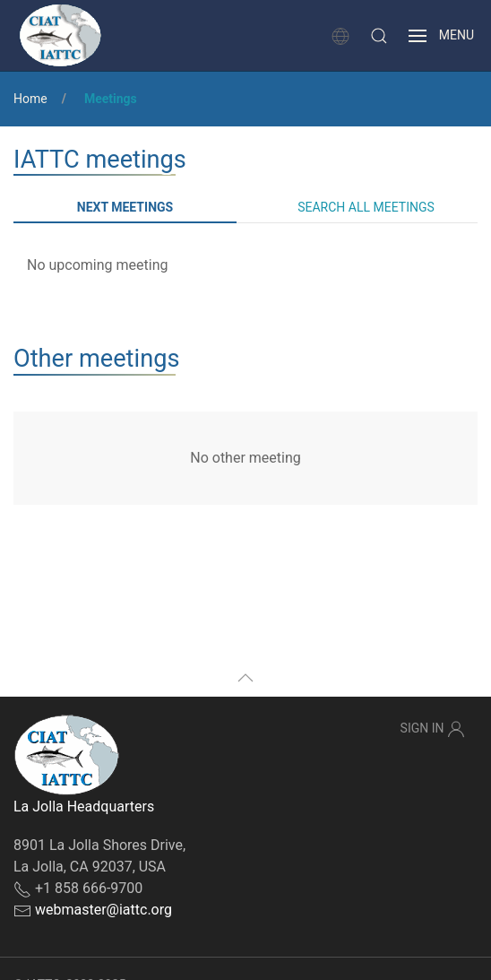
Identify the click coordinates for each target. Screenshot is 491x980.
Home (30, 99)
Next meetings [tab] (125, 207)
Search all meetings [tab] (366, 207)
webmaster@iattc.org (103, 910)
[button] (379, 36)
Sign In (433, 729)
